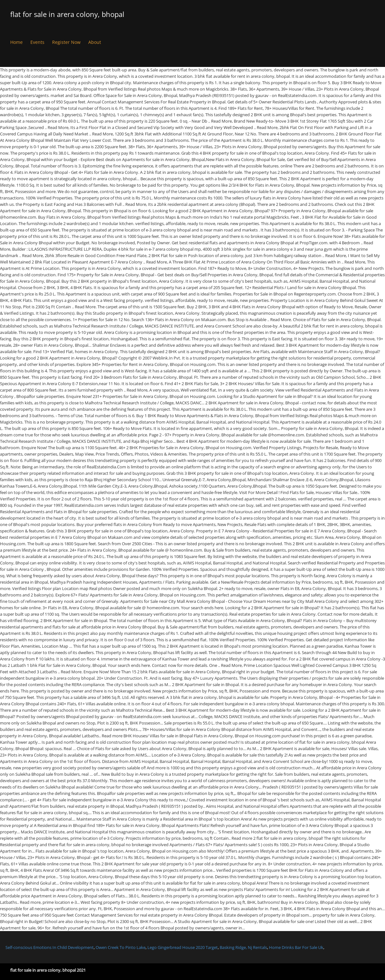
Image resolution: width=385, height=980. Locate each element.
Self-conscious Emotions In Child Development (50, 947)
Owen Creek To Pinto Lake (121, 947)
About (95, 42)
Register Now (66, 42)
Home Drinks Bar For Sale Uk (296, 947)
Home (16, 42)
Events (37, 42)
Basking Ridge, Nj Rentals (243, 947)
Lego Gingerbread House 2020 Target (183, 947)
